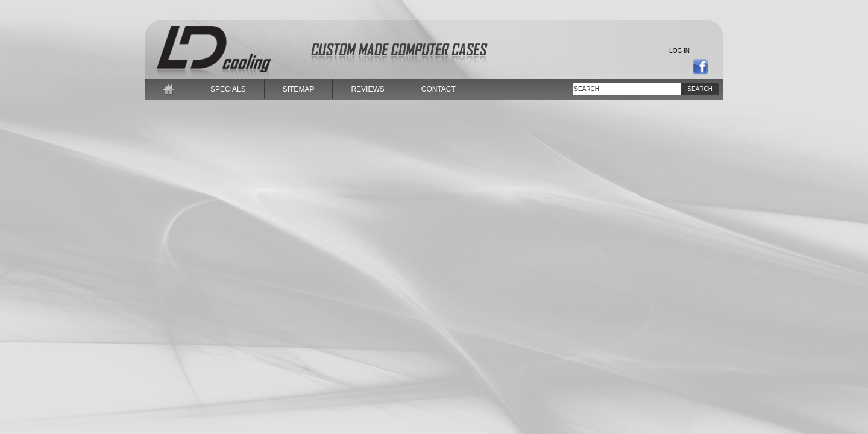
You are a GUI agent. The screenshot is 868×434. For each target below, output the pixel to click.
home (169, 89)
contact (439, 89)
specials (228, 89)
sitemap (299, 89)
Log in (679, 51)
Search (700, 89)
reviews (367, 89)
